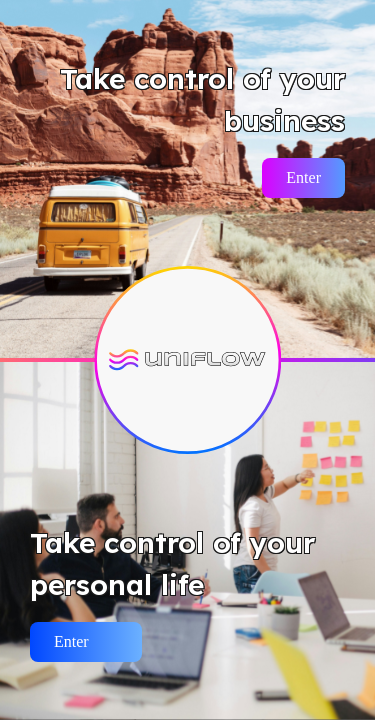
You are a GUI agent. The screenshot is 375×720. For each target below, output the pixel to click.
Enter (303, 177)
